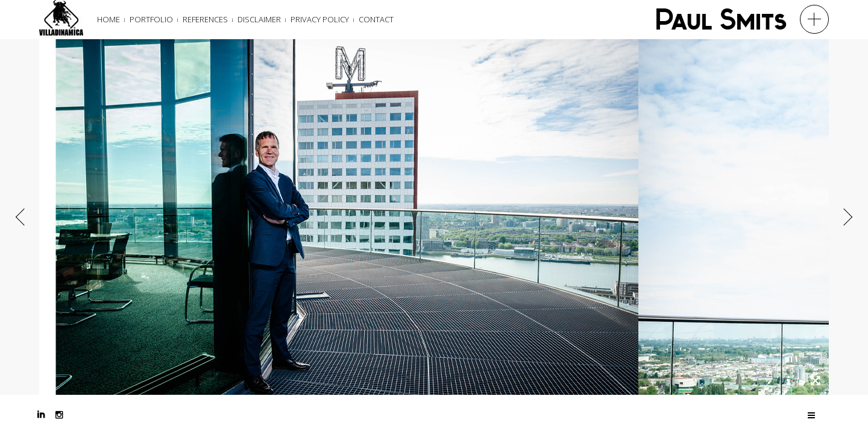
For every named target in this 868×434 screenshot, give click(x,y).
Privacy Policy (320, 19)
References (205, 19)
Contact (376, 19)
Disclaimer (259, 19)
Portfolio (151, 19)
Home (108, 19)
